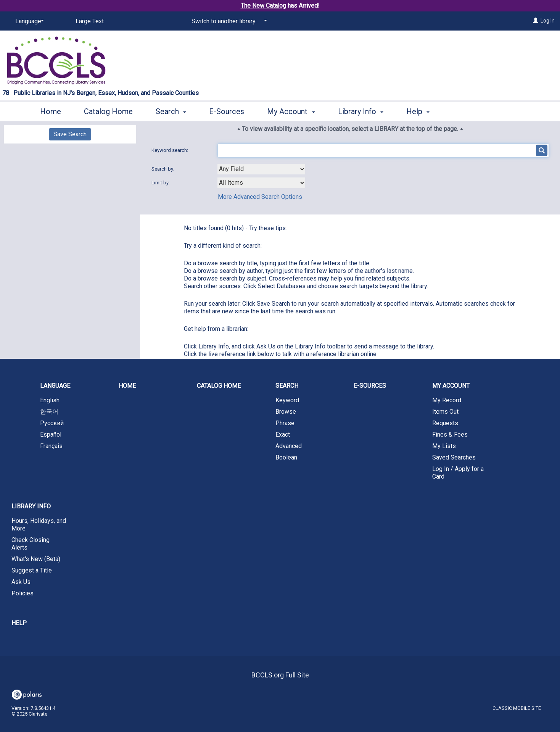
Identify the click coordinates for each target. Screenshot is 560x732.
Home (51, 111)
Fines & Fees (450, 435)
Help (19, 623)
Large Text (90, 21)
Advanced (289, 446)
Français (51, 446)
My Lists (444, 446)
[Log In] (536, 21)
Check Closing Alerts (31, 544)
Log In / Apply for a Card (458, 473)
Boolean (286, 457)
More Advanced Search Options (260, 197)
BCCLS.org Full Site (280, 675)
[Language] (28, 21)
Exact (283, 435)
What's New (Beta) (36, 559)
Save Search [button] (70, 134)
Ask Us (21, 582)
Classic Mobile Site (517, 708)
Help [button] (418, 111)
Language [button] (55, 386)
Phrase (285, 423)
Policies (23, 593)
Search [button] (171, 111)
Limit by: (161, 183)
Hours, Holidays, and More (39, 525)
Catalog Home (108, 111)
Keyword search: (170, 150)
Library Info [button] (361, 111)
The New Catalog (263, 6)
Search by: (163, 169)
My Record (447, 400)
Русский (52, 423)
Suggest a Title (32, 570)
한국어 (49, 412)
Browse (286, 412)
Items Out (445, 412)
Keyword (287, 400)
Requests (445, 423)
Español (51, 435)
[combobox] (261, 169)
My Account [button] (291, 111)
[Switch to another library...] (228, 21)
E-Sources (227, 111)
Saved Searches (454, 457)
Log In (548, 21)
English (50, 400)
